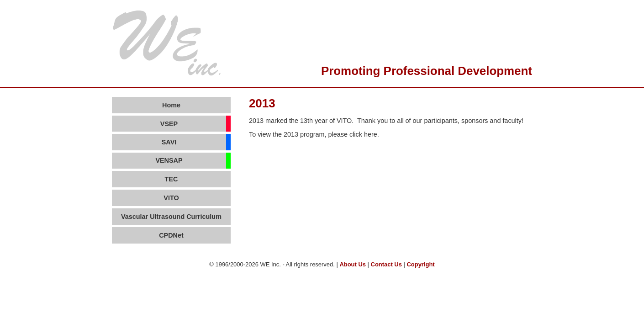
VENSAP (169, 160)
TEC (172, 179)
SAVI (169, 142)
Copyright (420, 264)
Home (171, 105)
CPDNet (171, 235)
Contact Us (386, 264)
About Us (353, 264)
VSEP (169, 124)
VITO (171, 198)
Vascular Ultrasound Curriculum (171, 217)
